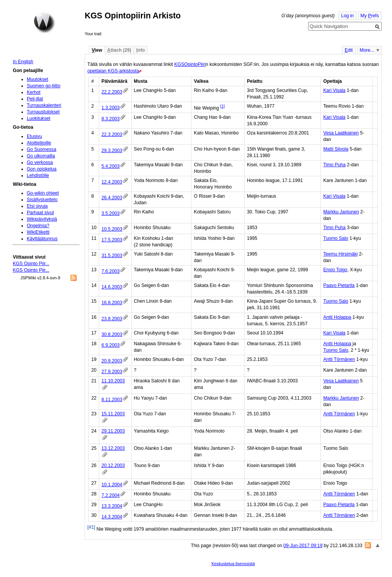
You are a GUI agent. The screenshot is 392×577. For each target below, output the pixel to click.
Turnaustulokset (43, 112)
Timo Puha (334, 165)
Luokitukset (39, 118)
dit (349, 50)
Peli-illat (35, 99)
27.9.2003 (112, 372)
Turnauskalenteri (44, 105)
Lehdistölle (38, 175)
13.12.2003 (113, 448)
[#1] (91, 527)
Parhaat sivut (40, 213)
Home (44, 23)
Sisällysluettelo (42, 200)
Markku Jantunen (341, 212)
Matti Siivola (336, 149)
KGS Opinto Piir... (31, 264)
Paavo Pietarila (339, 285)
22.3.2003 (112, 134)
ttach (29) (119, 50)
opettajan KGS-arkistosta (113, 71)
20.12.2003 (113, 466)
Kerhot (34, 92)
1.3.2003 (110, 108)
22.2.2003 (112, 92)
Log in (347, 16)
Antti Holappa (337, 317)
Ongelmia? (38, 226)
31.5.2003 (112, 256)
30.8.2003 (112, 334)
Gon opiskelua (42, 169)
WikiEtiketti (38, 232)
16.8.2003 (112, 303)
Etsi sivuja (37, 206)
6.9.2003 (110, 345)
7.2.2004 (110, 495)
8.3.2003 (110, 119)
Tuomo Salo (336, 238)
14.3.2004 (112, 517)
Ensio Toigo (335, 270)
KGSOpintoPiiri (190, 64)
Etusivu (34, 136)
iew (97, 50)
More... (367, 50)
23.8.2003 (112, 319)
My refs (370, 16)
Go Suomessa (42, 149)
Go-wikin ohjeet (43, 193)
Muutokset (38, 79)
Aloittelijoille (39, 143)
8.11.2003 (112, 400)
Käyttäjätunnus (42, 239)
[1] (222, 106)
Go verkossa (40, 162)
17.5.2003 (112, 240)
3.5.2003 (110, 213)
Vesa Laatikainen (341, 133)
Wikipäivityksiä (42, 219)
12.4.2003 (112, 182)
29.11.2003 (113, 431)
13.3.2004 (112, 506)
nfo (140, 50)
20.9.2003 (112, 361)
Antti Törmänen (339, 359)
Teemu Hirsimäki (340, 254)
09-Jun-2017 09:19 (303, 546)
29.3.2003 (112, 151)
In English (23, 62)
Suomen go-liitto (44, 86)
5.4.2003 (110, 166)
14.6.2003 (112, 287)
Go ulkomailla (41, 156)
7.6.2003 (110, 271)
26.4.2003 (112, 198)
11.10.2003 (113, 381)
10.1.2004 (112, 485)
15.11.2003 (113, 414)
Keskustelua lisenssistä (233, 564)
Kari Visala (334, 90)
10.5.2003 (112, 229)
